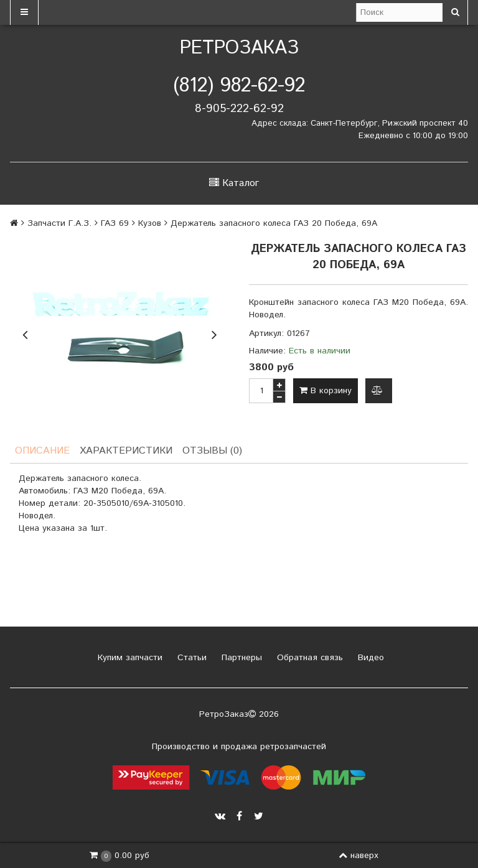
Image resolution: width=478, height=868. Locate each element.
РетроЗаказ (239, 48)
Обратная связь (308, 658)
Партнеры (240, 658)
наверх (358, 856)
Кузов (150, 223)
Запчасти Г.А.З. (59, 223)
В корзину (326, 391)
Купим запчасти (129, 658)
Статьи (190, 658)
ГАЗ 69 (115, 223)
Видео (369, 658)
